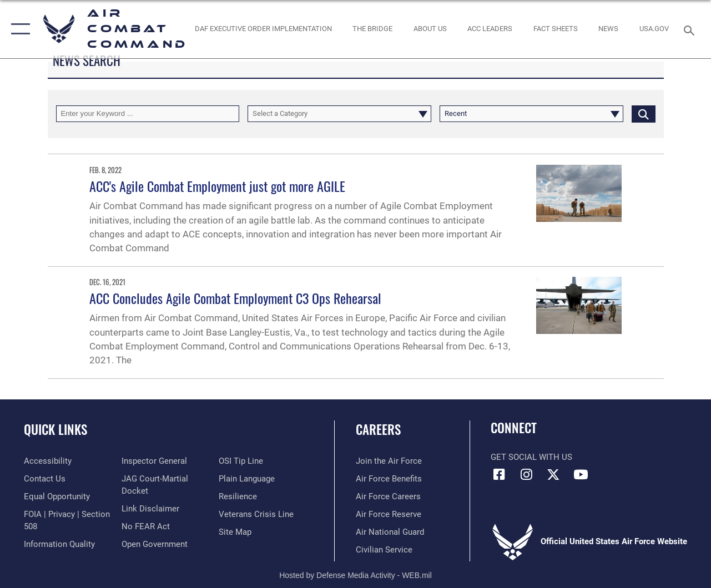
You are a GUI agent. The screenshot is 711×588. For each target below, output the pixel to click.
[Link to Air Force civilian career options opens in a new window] (384, 550)
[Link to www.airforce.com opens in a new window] (389, 461)
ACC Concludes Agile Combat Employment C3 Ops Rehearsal (235, 298)
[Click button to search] (644, 114)
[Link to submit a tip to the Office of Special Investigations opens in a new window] (241, 461)
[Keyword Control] (148, 114)
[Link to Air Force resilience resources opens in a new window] (238, 496)
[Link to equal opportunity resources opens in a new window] (57, 496)
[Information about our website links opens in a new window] (150, 509)
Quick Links (56, 430)
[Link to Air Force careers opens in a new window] (388, 496)
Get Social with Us (531, 457)
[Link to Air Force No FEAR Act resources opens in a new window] (146, 526)
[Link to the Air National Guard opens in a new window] (390, 532)
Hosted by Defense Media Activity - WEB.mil (355, 575)
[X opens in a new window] (553, 474)
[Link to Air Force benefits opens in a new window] (389, 479)
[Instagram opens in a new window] (526, 474)
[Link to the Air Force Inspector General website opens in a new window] (154, 461)
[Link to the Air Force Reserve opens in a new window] (389, 514)
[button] (18, 29)
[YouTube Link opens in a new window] (581, 474)
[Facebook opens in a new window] (499, 474)
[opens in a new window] (654, 29)
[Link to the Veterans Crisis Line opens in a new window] (256, 514)
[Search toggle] (691, 29)
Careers (378, 430)
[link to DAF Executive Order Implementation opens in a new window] (263, 29)
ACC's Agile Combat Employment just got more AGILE (217, 186)
